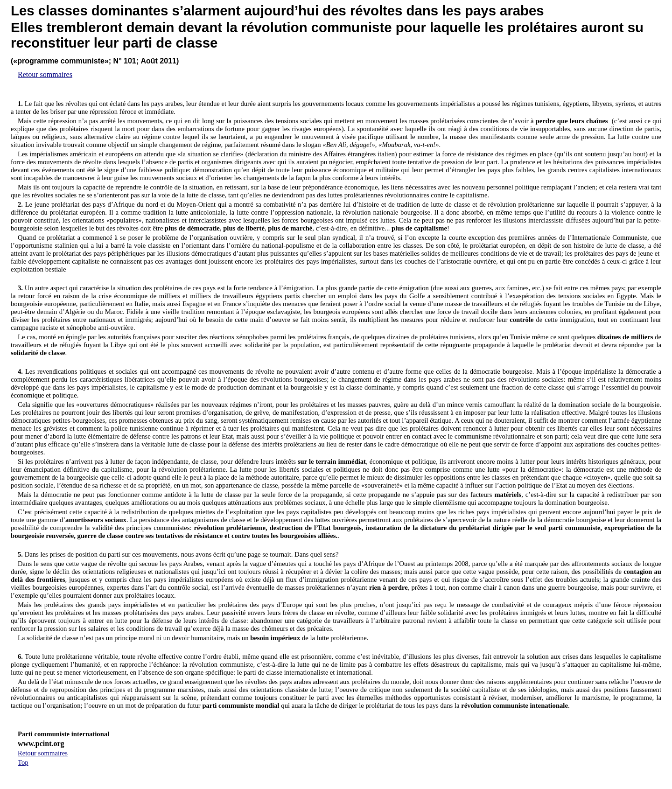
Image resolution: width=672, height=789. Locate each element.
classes (63, 10)
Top (23, 762)
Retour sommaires (45, 74)
